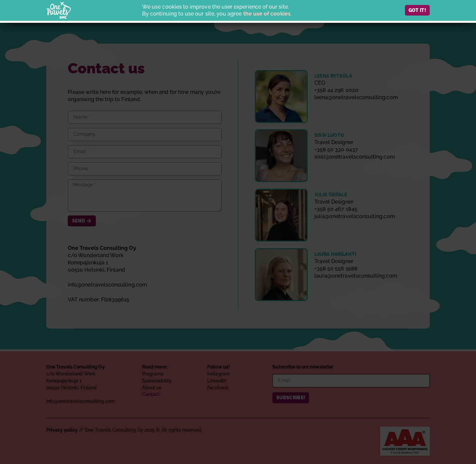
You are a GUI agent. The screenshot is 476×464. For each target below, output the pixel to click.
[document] (238, 232)
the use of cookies (267, 14)
